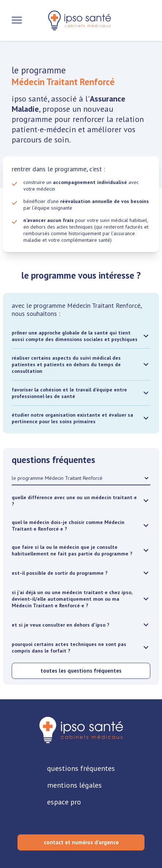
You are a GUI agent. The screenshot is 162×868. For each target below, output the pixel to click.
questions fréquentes (81, 768)
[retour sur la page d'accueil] (80, 20)
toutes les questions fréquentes (81, 671)
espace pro (64, 802)
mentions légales (74, 785)
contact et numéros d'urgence (81, 842)
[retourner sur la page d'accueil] (81, 730)
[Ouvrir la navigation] (17, 20)
